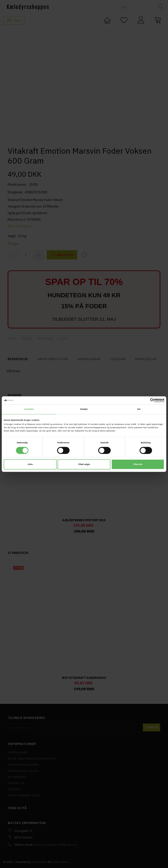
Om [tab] (139, 409)
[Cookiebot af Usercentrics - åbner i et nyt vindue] (145, 400)
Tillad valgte (84, 464)
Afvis (30, 464)
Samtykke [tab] (29, 409)
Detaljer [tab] (84, 409)
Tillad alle (138, 464)
